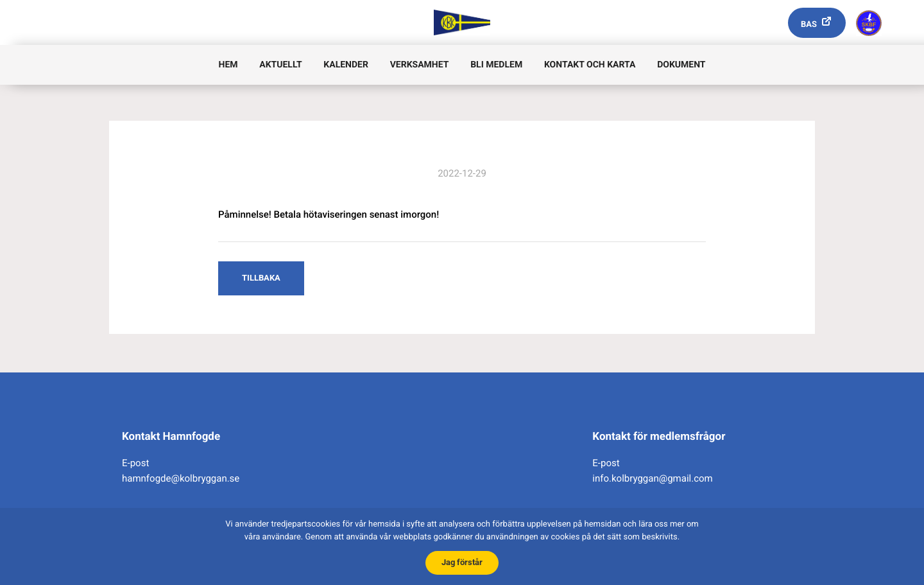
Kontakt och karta (590, 65)
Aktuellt (280, 65)
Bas (809, 25)
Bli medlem (496, 65)
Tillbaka (261, 278)
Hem (228, 65)
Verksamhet (420, 65)
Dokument (681, 65)
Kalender (346, 65)
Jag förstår (462, 562)
